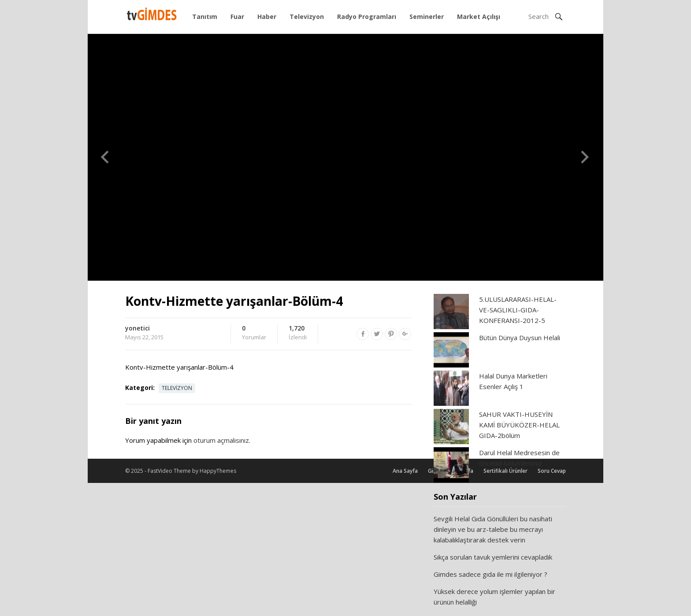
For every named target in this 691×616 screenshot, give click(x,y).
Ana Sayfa (405, 471)
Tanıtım (205, 17)
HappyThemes (218, 471)
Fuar (237, 17)
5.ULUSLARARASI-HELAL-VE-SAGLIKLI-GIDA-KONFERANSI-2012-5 (518, 310)
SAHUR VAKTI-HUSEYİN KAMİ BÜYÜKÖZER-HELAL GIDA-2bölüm (519, 425)
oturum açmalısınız (221, 440)
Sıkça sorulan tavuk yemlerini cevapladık (493, 557)
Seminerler (427, 17)
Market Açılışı (479, 17)
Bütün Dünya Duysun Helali (520, 338)
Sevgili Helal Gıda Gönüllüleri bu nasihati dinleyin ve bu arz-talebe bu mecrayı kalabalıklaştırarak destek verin (493, 529)
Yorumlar (254, 333)
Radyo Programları (367, 17)
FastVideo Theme (169, 471)
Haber (267, 17)
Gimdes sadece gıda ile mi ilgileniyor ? (490, 574)
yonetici (137, 328)
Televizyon (307, 17)
